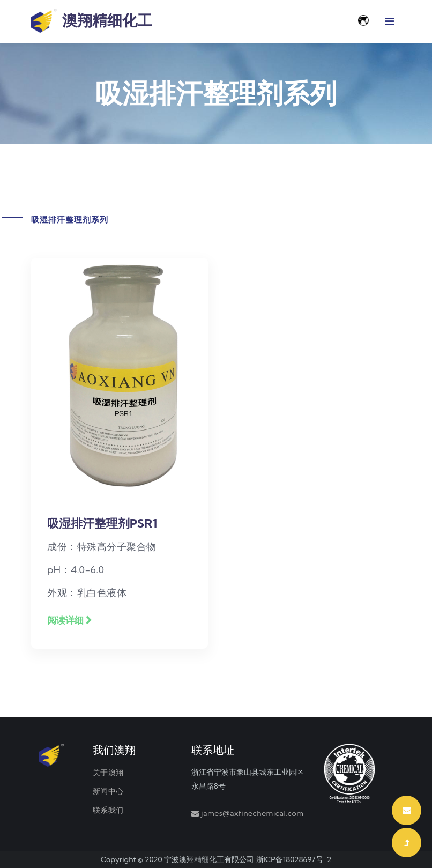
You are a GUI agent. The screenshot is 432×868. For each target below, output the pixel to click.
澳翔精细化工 (92, 21)
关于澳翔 (108, 773)
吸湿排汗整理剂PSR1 (102, 523)
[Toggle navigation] (389, 21)
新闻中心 (108, 791)
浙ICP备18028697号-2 (294, 859)
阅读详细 (70, 620)
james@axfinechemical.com (252, 813)
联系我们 (108, 810)
